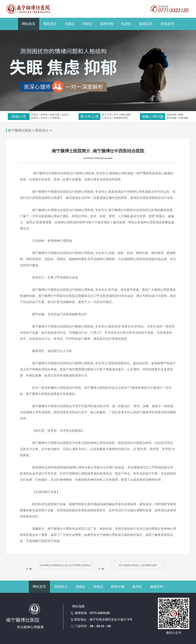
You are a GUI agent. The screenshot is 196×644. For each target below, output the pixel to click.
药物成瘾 (183, 118)
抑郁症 (87, 24)
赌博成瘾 (171, 118)
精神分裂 (107, 24)
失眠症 (70, 24)
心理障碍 (55, 118)
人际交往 (107, 118)
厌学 (116, 115)
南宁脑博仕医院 (20, 130)
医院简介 (50, 24)
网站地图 (78, 606)
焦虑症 (126, 24)
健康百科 (146, 24)
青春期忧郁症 (121, 118)
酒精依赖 (171, 115)
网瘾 (181, 115)
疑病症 (35, 118)
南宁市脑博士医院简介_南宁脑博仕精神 (138, 565)
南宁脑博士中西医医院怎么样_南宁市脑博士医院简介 (66, 565)
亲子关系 (107, 115)
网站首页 (29, 24)
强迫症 (44, 118)
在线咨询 (167, 24)
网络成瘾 (125, 115)
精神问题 (55, 115)
